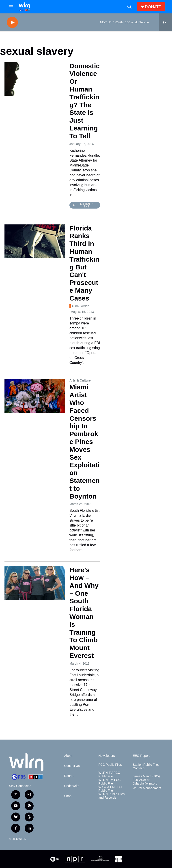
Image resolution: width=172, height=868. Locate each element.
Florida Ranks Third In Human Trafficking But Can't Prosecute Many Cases (84, 263)
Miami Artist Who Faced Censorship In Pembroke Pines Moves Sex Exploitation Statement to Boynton (85, 441)
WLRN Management (147, 788)
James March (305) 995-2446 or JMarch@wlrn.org (146, 780)
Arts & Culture (80, 380)
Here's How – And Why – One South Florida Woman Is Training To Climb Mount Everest (84, 613)
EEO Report (141, 756)
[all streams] (165, 22)
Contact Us (72, 766)
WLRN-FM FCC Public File (110, 782)
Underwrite (72, 786)
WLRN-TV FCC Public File (109, 775)
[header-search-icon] (129, 7)
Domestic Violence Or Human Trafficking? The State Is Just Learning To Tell (85, 101)
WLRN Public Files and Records (112, 796)
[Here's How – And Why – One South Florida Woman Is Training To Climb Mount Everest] (35, 583)
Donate (69, 776)
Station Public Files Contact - (146, 767)
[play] (12, 22)
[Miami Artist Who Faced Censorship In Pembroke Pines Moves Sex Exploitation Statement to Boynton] (35, 396)
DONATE (153, 7)
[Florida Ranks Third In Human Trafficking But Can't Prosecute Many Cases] (35, 241)
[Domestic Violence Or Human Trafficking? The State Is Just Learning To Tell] (35, 79)
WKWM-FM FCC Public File (110, 789)
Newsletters (107, 756)
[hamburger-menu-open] (11, 7)
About (68, 756)
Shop (68, 796)
